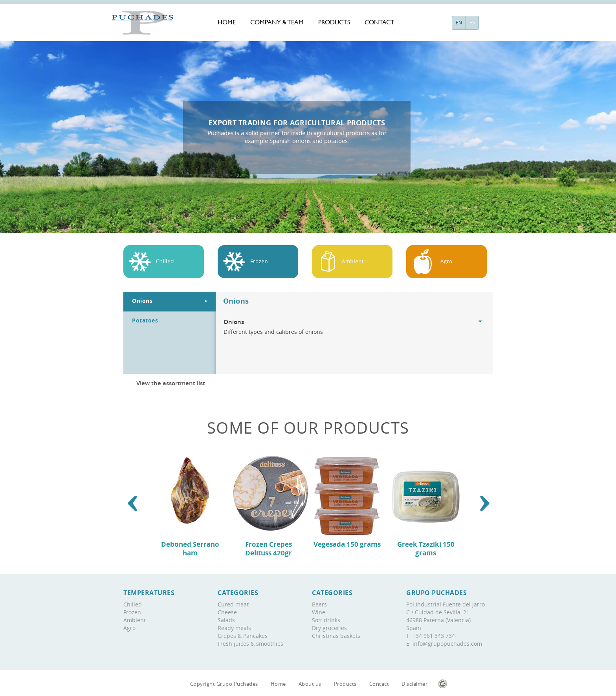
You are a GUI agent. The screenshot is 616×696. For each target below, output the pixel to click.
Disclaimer (414, 684)
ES (472, 23)
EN (459, 23)
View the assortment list (171, 383)
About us (310, 684)
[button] (132, 504)
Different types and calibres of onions (354, 327)
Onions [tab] (142, 301)
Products (334, 22)
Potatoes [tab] (145, 320)
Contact (379, 22)
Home (227, 22)
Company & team (277, 22)
